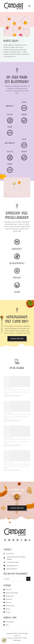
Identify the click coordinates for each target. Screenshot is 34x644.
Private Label (9, 596)
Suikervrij (8, 602)
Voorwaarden (10, 622)
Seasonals (9, 599)
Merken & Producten (12, 593)
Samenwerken (10, 606)
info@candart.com (12, 566)
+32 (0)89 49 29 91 (13, 562)
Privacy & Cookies (13, 638)
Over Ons (8, 590)
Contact (8, 612)
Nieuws (8, 609)
